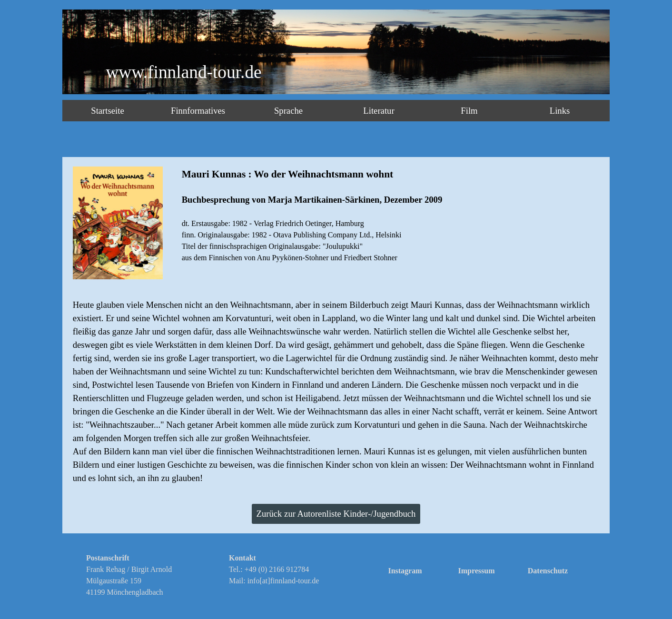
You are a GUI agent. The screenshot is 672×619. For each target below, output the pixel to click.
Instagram (405, 571)
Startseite (107, 111)
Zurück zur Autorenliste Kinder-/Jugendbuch (336, 514)
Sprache (288, 111)
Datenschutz (548, 571)
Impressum (476, 571)
